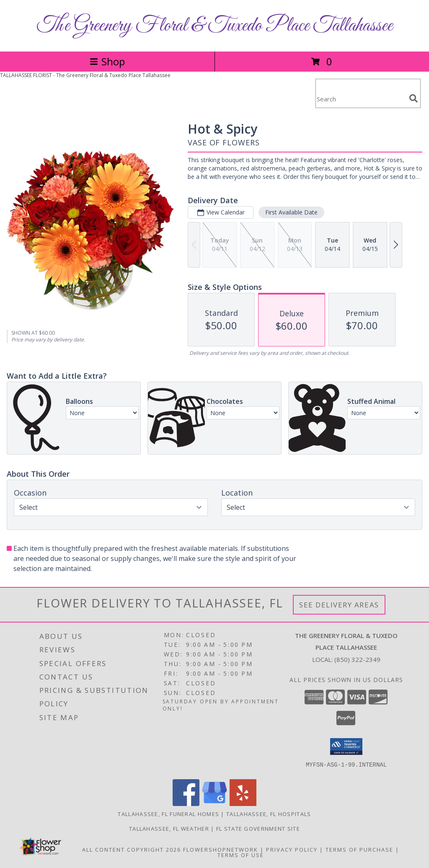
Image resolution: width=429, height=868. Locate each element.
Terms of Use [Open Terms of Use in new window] (241, 855)
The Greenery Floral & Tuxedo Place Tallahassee (215, 26)
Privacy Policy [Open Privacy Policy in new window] (292, 850)
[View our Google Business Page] (214, 804)
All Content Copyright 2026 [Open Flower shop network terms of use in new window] (132, 850)
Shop (107, 61)
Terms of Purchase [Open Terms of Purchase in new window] (359, 850)
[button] (346, 747)
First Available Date (291, 212)
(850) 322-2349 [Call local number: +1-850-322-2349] (357, 659)
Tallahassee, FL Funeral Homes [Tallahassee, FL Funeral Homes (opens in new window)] (168, 814)
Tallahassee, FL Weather (169, 829)
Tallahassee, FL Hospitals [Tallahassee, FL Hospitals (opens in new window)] (269, 814)
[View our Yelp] (243, 804)
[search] (413, 98)
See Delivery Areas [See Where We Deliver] (339, 605)
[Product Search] (361, 99)
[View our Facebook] (186, 804)
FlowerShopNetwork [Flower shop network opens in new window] (221, 850)
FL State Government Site (258, 829)
